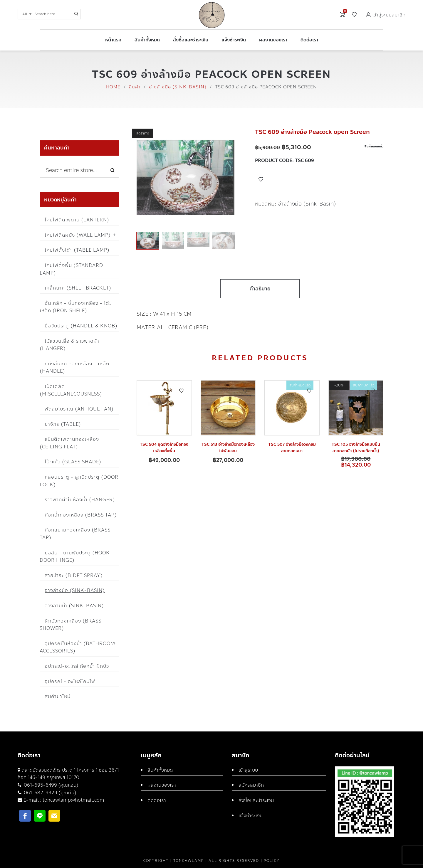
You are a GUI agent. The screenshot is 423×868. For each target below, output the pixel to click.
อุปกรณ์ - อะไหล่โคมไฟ (70, 681)
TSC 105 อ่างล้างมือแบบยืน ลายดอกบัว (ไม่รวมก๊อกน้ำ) (356, 448)
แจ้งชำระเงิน (251, 816)
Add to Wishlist (261, 179)
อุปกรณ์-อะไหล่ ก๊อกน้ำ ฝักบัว (77, 666)
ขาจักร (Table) (63, 424)
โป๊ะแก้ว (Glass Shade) (73, 462)
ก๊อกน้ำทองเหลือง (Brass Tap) (81, 515)
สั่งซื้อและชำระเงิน (256, 800)
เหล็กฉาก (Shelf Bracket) (78, 288)
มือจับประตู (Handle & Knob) (81, 326)
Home (113, 87)
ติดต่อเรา (157, 800)
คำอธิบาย (260, 289)
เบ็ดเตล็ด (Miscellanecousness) (71, 390)
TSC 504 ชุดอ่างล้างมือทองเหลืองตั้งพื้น (164, 448)
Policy (272, 861)
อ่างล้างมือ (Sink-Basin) (178, 87)
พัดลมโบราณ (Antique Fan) (79, 409)
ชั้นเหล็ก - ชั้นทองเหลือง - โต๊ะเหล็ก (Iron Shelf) (75, 307)
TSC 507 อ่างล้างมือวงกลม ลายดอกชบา (292, 448)
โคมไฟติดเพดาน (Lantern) (77, 220)
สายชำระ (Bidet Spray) (74, 575)
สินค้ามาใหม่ (58, 696)
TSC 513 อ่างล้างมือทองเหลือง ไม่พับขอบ (228, 448)
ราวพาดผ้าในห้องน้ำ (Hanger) (80, 500)
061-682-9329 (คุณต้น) (49, 793)
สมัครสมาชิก (251, 785)
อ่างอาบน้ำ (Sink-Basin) (74, 606)
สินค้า (135, 87)
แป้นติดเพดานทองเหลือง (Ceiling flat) (69, 443)
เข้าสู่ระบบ (248, 770)
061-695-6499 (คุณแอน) (51, 785)
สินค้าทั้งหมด (160, 770)
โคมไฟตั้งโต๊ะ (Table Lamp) (77, 250)
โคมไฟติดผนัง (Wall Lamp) (78, 235)
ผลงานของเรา (162, 785)
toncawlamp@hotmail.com (73, 800)
